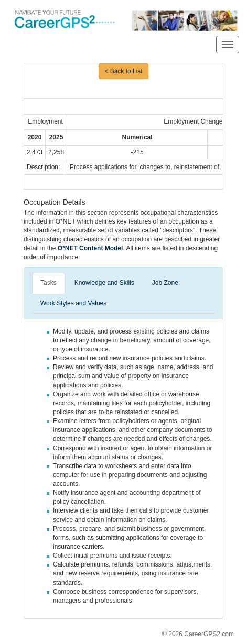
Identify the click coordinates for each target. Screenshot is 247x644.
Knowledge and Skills (104, 283)
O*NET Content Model (90, 248)
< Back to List (123, 71)
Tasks (49, 283)
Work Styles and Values (73, 303)
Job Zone (165, 283)
